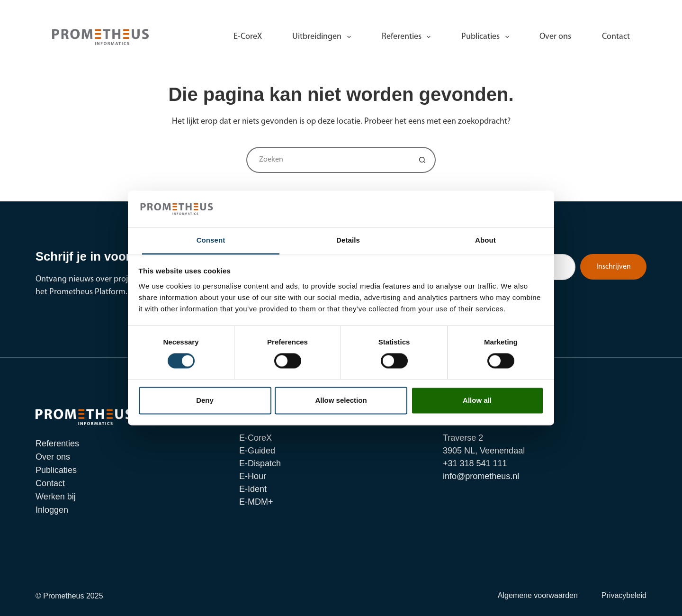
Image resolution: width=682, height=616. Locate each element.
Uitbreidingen (323, 37)
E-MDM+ (256, 502)
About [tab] (485, 240)
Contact (616, 37)
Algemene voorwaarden (538, 595)
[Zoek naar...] (328, 160)
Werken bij (572, 9)
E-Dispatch (260, 463)
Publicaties (487, 37)
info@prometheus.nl (514, 9)
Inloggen (614, 9)
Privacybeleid (624, 595)
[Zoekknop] (423, 160)
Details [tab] (348, 240)
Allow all (477, 400)
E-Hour (253, 476)
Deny (205, 400)
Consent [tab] (211, 240)
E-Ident (253, 489)
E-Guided (257, 451)
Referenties (408, 37)
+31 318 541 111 (446, 9)
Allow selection (341, 400)
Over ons (555, 37)
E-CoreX (248, 37)
